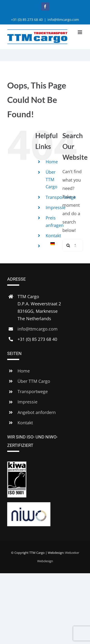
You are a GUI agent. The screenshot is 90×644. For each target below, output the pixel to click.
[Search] (68, 245)
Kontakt (53, 236)
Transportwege (33, 391)
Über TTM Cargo (51, 179)
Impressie (56, 207)
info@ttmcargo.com (63, 20)
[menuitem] (50, 244)
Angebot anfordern (37, 412)
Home (52, 162)
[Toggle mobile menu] (80, 32)
